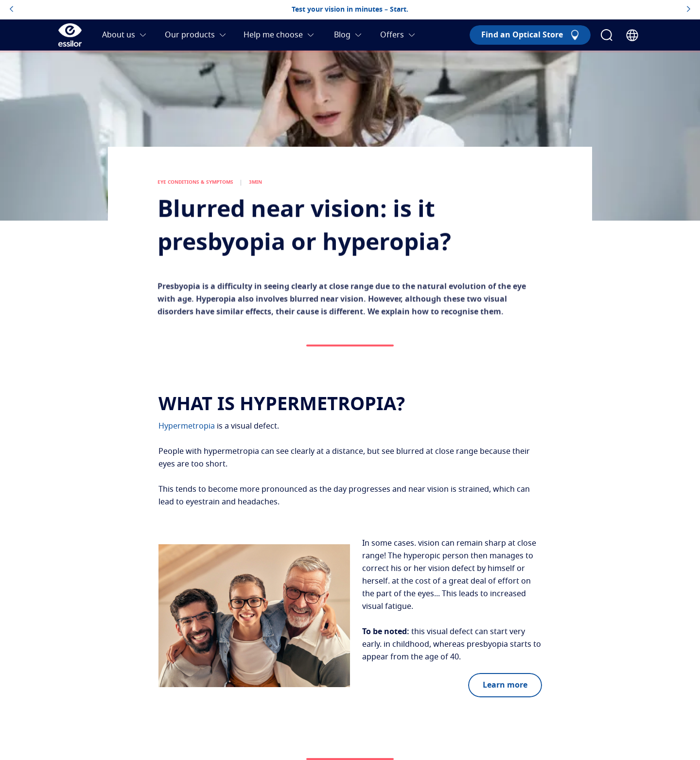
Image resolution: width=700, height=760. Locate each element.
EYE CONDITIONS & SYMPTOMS (195, 190)
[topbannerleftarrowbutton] (11, 10)
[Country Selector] (632, 35)
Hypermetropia (187, 426)
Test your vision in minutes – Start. (350, 10)
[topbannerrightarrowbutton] (689, 10)
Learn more (505, 685)
